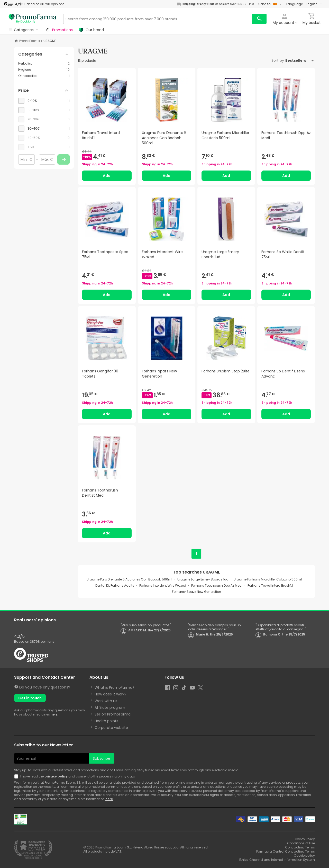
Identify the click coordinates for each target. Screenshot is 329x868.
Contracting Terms (300, 847)
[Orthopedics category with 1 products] (44, 76)
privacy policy (56, 776)
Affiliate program (110, 708)
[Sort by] (299, 60)
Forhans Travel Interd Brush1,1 (270, 585)
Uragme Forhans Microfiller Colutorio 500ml (268, 579)
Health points (106, 721)
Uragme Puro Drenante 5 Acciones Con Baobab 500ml (129, 579)
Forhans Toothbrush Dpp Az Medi (217, 585)
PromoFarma (30, 41)
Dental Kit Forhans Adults (115, 585)
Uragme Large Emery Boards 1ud (203, 579)
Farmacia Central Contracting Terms (286, 851)
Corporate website (111, 728)
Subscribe (102, 758)
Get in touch (30, 698)
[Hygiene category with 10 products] (44, 70)
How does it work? (111, 694)
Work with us (106, 701)
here (54, 714)
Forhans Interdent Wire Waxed (163, 585)
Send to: (270, 4)
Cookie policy (304, 856)
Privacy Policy (304, 839)
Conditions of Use (301, 843)
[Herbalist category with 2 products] (44, 64)
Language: (304, 4)
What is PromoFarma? (115, 687)
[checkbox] (44, 101)
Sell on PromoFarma (113, 714)
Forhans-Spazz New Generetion (197, 592)
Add (107, 176)
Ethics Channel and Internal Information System (277, 860)
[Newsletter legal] (17, 776)
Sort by (278, 60)
